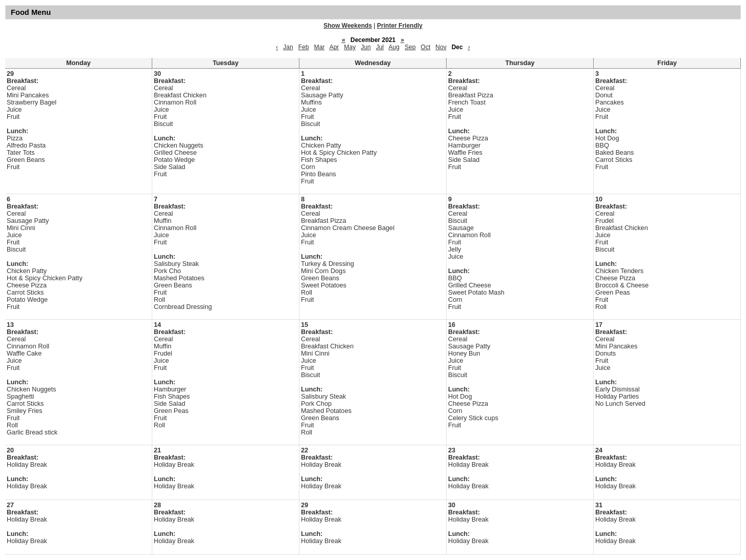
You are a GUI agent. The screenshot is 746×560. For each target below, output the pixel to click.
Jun (366, 47)
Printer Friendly (400, 26)
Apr (334, 47)
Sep (410, 47)
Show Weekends (348, 26)
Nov (441, 47)
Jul (380, 47)
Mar (319, 47)
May (350, 47)
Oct (426, 47)
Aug (394, 47)
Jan (288, 47)
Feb (304, 47)
